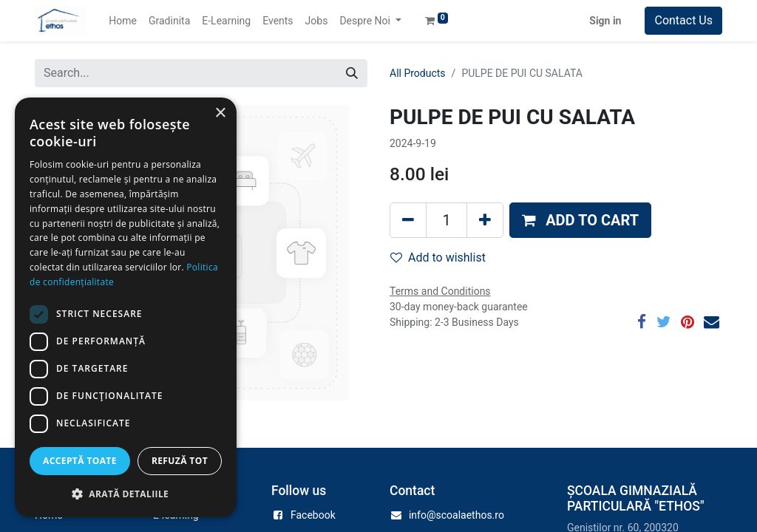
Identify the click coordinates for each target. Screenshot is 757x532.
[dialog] (126, 307)
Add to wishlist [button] (438, 258)
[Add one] (485, 220)
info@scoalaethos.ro (456, 515)
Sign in (605, 21)
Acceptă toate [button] (80, 461)
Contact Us (683, 20)
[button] (580, 220)
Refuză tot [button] (180, 461)
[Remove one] (408, 220)
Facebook (313, 515)
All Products (418, 73)
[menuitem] (123, 21)
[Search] (352, 73)
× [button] (220, 113)
